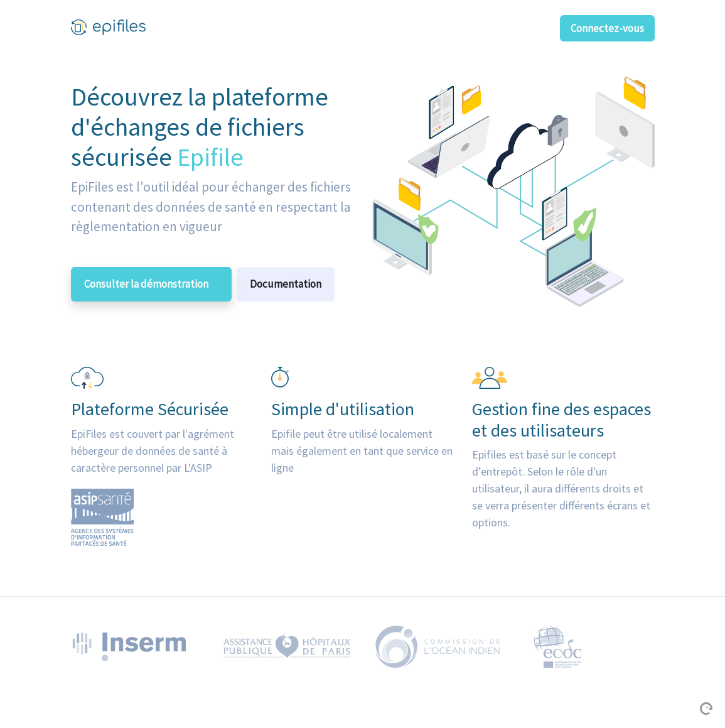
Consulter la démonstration (146, 284)
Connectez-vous (607, 28)
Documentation (286, 284)
